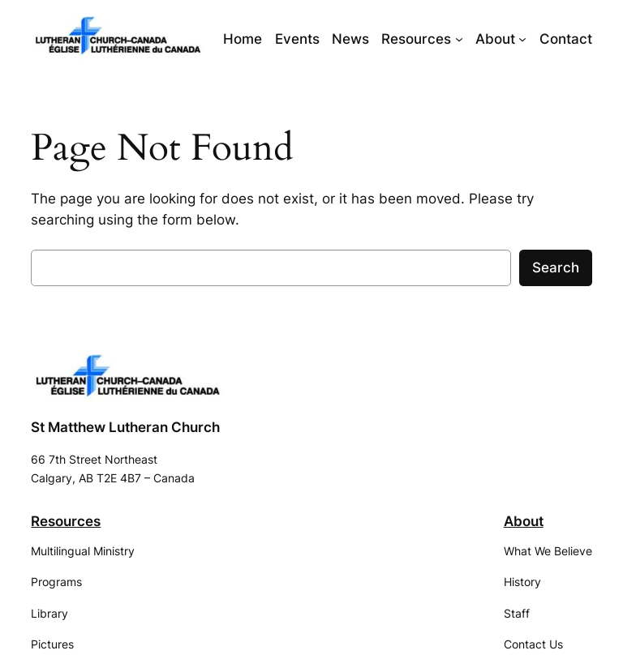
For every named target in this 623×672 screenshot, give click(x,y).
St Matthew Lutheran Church (125, 427)
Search (556, 268)
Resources (66, 521)
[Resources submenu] (459, 39)
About (524, 521)
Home (243, 39)
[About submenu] (522, 39)
